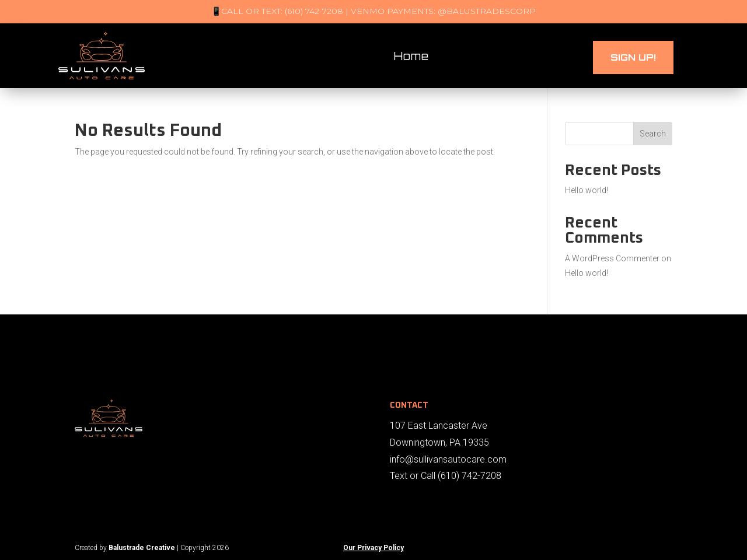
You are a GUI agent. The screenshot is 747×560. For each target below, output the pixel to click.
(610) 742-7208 (470, 476)
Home (411, 56)
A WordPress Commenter (612, 258)
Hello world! (587, 190)
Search (653, 134)
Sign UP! (633, 57)
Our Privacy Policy (373, 548)
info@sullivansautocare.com (448, 459)
